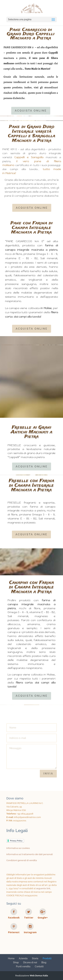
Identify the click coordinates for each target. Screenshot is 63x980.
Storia (35, 958)
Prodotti (47, 958)
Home (11, 958)
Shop (16, 962)
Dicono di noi (30, 962)
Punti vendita (23, 966)
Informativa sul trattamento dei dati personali (30, 854)
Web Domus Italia (39, 976)
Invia (48, 774)
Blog (44, 962)
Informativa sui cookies (18, 848)
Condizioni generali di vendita (22, 860)
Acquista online (31, 111)
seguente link (43, 888)
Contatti (39, 966)
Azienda (23, 958)
